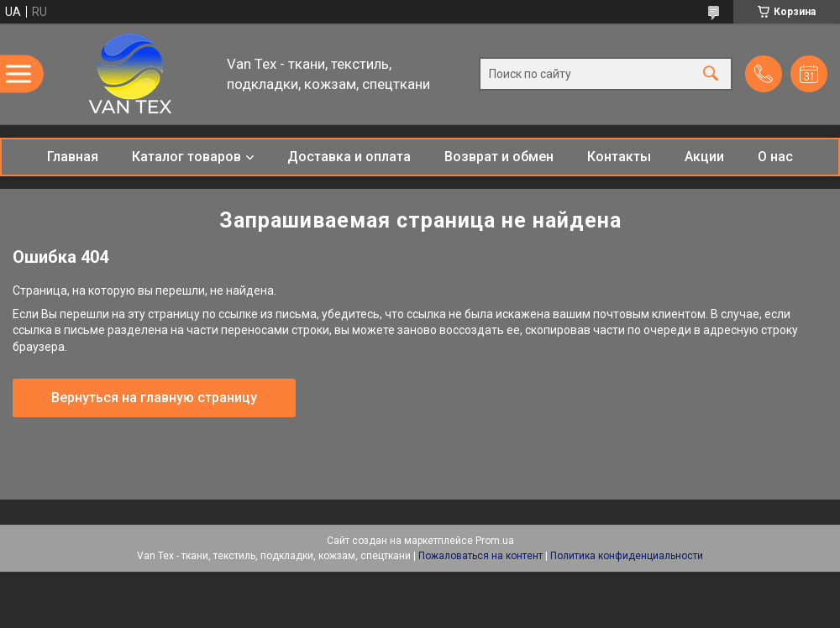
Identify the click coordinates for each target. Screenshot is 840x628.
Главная (73, 157)
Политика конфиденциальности (627, 556)
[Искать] (711, 74)
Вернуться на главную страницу (154, 398)
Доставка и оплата (349, 157)
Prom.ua (495, 541)
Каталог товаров (186, 157)
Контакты (619, 157)
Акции (704, 157)
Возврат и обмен (499, 157)
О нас (775, 157)
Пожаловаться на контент (480, 556)
